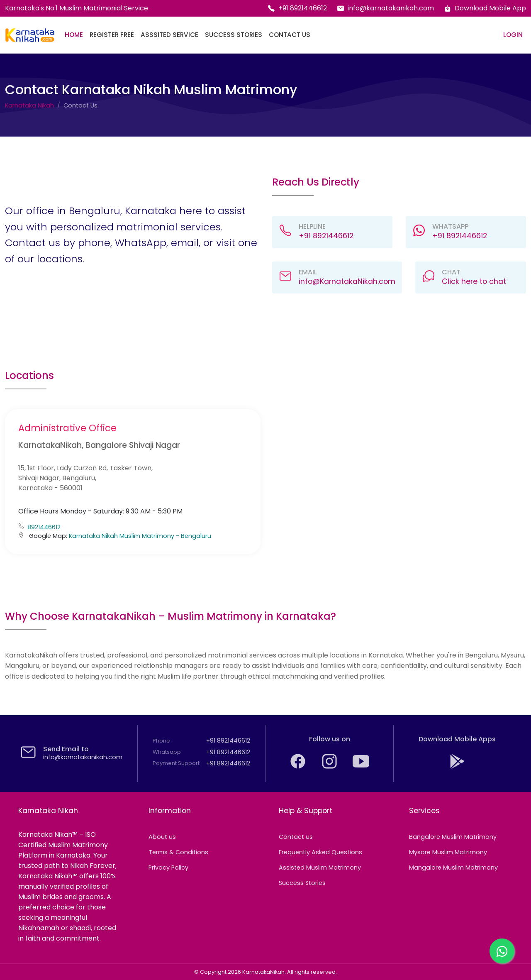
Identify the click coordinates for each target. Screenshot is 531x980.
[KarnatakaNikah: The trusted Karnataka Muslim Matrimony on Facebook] (299, 767)
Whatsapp (167, 752)
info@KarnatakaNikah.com (347, 281)
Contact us (296, 837)
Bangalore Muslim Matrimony (453, 837)
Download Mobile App (485, 8)
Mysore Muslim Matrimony (448, 852)
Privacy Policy (168, 868)
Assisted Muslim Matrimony (320, 868)
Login (513, 35)
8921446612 (44, 527)
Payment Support (176, 763)
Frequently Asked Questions (320, 852)
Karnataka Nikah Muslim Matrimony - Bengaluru (140, 536)
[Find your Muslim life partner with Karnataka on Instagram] (330, 767)
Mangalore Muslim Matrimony (453, 868)
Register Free (112, 35)
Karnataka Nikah (29, 105)
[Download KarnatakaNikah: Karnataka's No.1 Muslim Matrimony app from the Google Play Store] (457, 767)
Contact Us (290, 35)
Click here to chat (474, 281)
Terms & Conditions (178, 852)
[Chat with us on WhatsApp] (502, 951)
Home (74, 35)
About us (162, 837)
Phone (161, 741)
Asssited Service (169, 35)
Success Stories (234, 35)
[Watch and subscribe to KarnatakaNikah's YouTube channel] (361, 767)
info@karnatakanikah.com (385, 8)
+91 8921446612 (297, 8)
